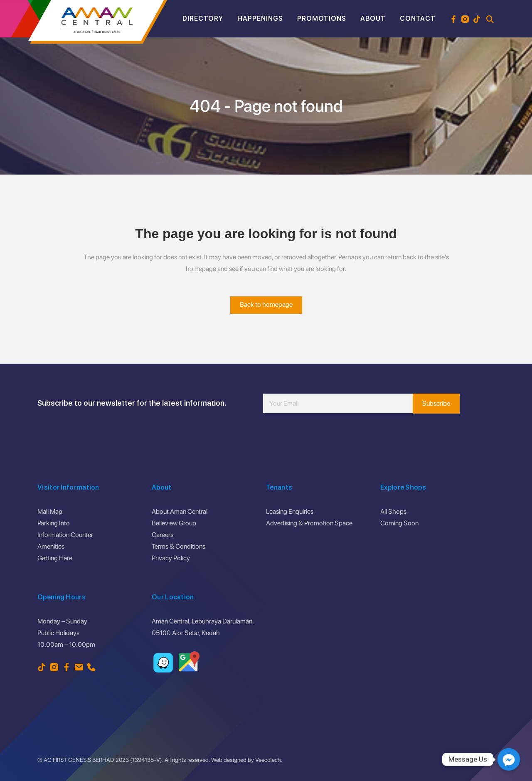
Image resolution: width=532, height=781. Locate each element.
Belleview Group (174, 523)
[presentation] (326, 438)
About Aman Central (180, 511)
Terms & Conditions (179, 546)
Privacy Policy (171, 558)
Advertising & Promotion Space (309, 523)
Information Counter (65, 535)
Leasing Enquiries (290, 511)
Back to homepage (266, 304)
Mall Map (50, 511)
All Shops (393, 511)
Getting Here (55, 558)
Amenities (51, 546)
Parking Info (54, 523)
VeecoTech (268, 760)
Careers (163, 535)
